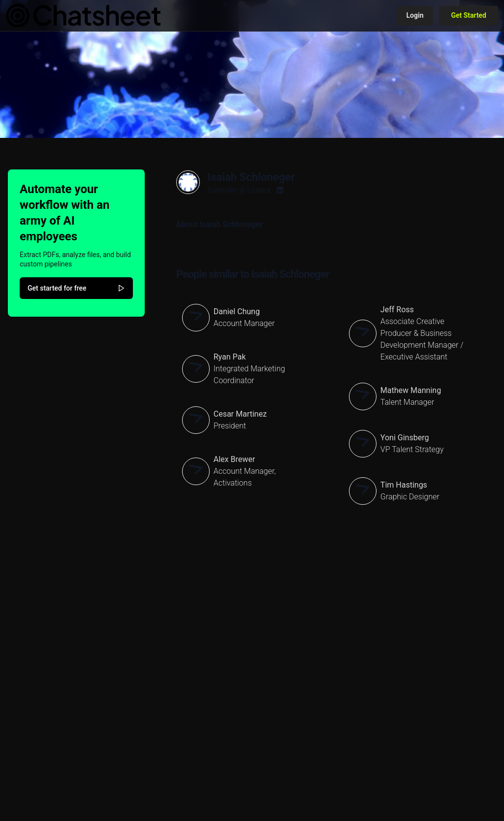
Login (415, 15)
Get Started (469, 15)
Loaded (258, 190)
